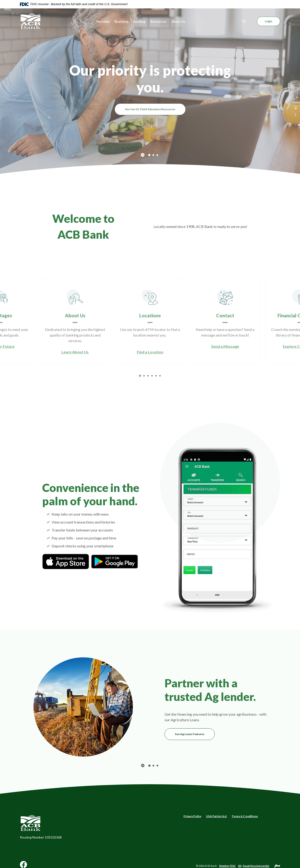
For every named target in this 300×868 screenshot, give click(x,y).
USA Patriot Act (216, 816)
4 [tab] (152, 376)
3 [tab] (157, 155)
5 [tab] (156, 376)
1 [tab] (149, 155)
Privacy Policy (192, 816)
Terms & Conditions (245, 816)
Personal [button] (103, 22)
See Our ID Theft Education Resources (150, 109)
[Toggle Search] (244, 21)
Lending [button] (139, 22)
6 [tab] (160, 376)
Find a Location (150, 352)
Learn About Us (75, 352)
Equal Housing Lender (256, 866)
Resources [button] (158, 22)
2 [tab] (153, 155)
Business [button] (121, 22)
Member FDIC (227, 866)
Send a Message (225, 346)
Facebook (23, 866)
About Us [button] (178, 22)
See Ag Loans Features (190, 734)
